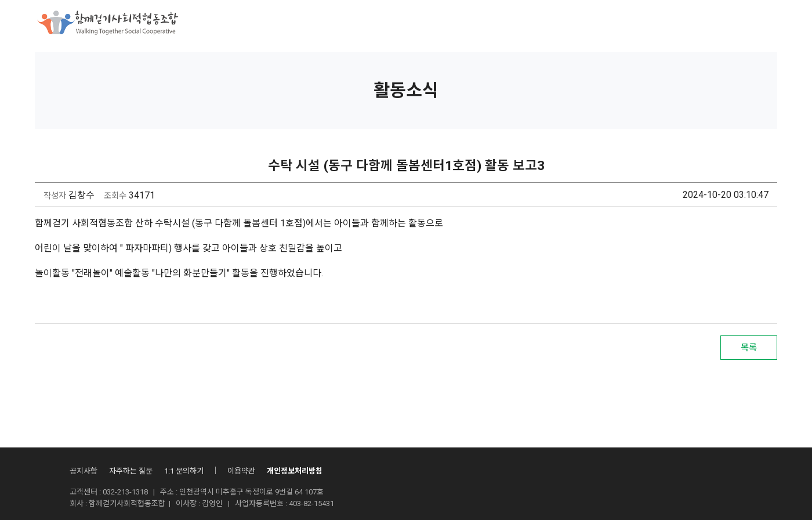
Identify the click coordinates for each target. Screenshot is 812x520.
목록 (749, 348)
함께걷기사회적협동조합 (259, 23)
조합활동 (455, 23)
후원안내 (399, 23)
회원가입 (763, 24)
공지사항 (84, 471)
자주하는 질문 (131, 471)
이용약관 (241, 471)
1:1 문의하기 (184, 471)
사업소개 (343, 23)
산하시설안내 (519, 23)
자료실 (578, 23)
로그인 (722, 24)
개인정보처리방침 (295, 471)
